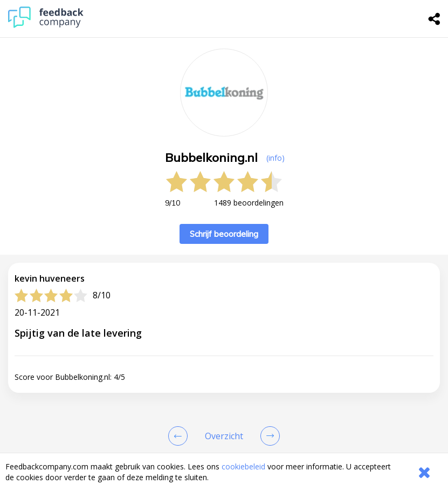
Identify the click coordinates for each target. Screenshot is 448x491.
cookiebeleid (243, 466)
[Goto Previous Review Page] (180, 436)
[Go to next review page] (268, 436)
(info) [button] (275, 158)
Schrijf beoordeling (224, 234)
